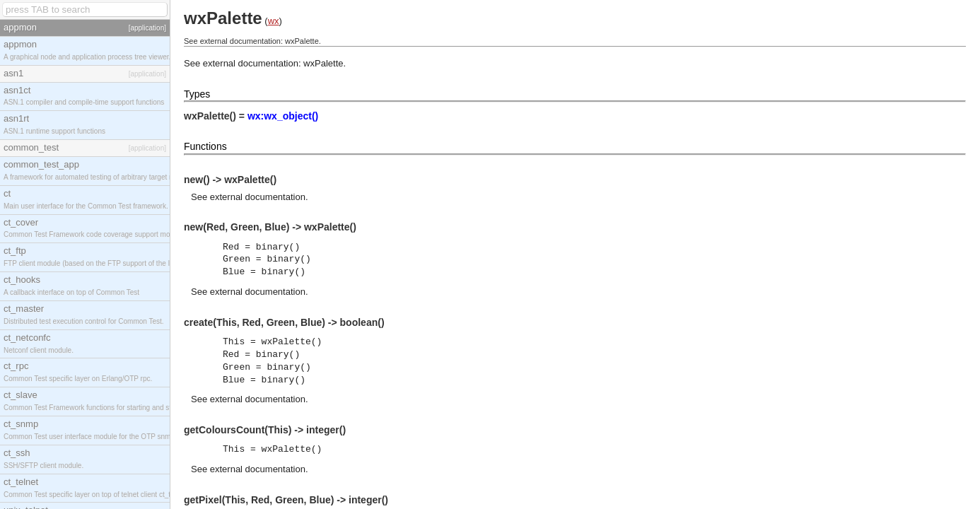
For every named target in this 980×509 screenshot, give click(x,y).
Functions (205, 146)
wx (274, 21)
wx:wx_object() (283, 116)
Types (197, 94)
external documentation (258, 197)
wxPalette (323, 63)
